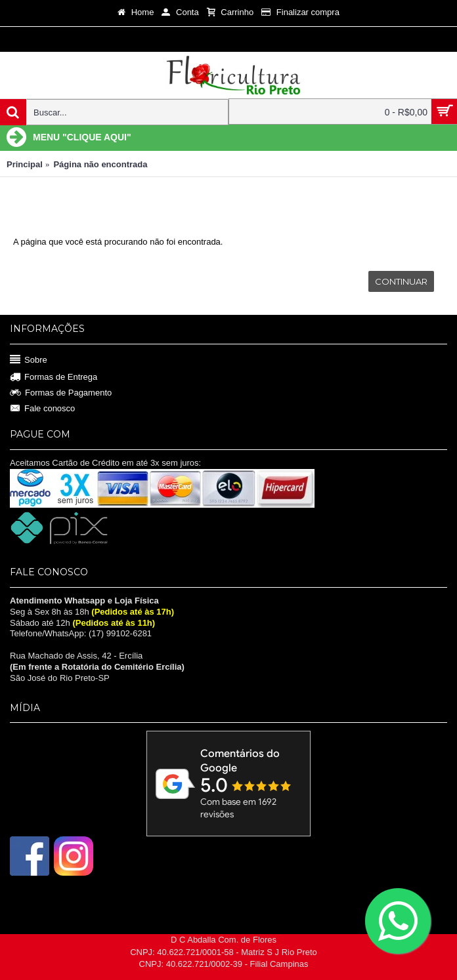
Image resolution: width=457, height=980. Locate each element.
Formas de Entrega (54, 378)
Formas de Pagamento (61, 393)
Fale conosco (42, 408)
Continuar (401, 281)
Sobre (29, 360)
